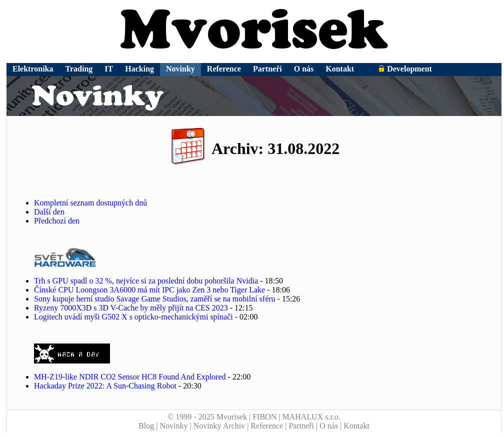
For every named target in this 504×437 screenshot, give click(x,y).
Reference (224, 69)
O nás (304, 69)
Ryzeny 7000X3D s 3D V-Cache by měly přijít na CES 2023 (131, 308)
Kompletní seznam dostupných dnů (90, 203)
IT (109, 69)
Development (405, 69)
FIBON (264, 417)
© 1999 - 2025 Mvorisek (207, 417)
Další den (49, 212)
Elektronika (33, 69)
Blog (146, 426)
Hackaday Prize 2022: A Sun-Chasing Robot (105, 386)
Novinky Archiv (219, 426)
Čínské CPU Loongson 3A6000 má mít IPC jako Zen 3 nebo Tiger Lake (149, 290)
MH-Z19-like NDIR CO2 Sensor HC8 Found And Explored (130, 377)
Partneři (267, 69)
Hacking (139, 69)
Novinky (180, 69)
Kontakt (340, 69)
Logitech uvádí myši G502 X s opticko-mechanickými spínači (133, 317)
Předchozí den (57, 221)
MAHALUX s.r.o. (311, 417)
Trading (79, 69)
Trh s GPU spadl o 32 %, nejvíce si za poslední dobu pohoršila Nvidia (146, 281)
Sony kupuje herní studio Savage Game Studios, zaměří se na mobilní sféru (155, 299)
